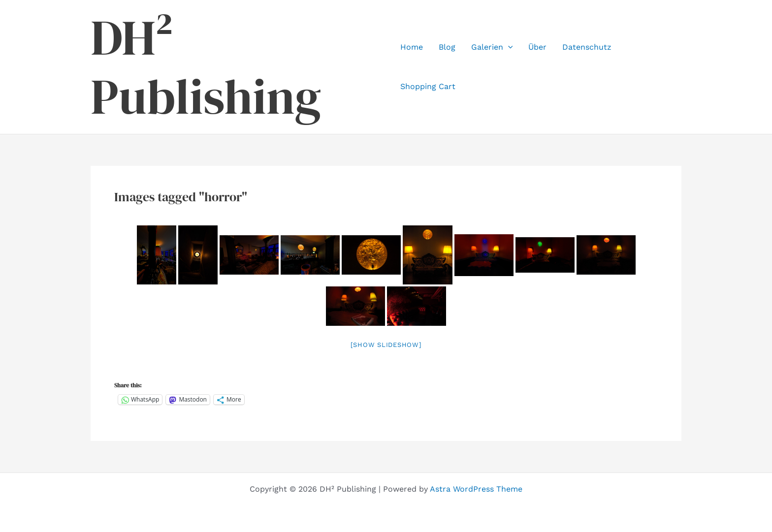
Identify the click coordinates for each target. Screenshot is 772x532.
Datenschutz (587, 47)
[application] (508, 47)
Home (412, 47)
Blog (447, 47)
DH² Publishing (206, 67)
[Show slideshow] (386, 345)
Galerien (492, 47)
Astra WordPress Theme (476, 489)
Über (537, 47)
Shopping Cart (428, 86)
